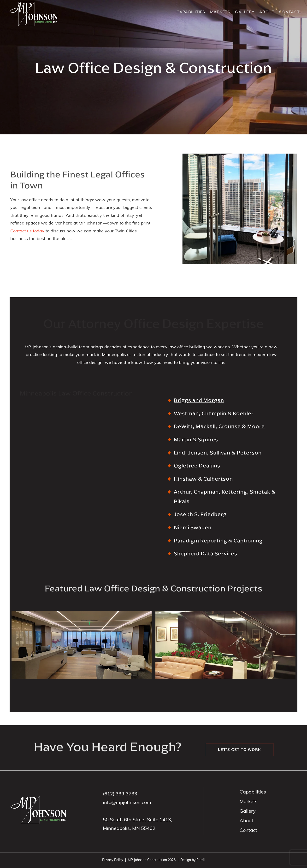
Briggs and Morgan (199, 400)
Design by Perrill (193, 860)
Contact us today (27, 231)
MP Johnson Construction (34, 14)
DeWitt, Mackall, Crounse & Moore (219, 426)
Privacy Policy (113, 860)
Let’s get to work (240, 750)
